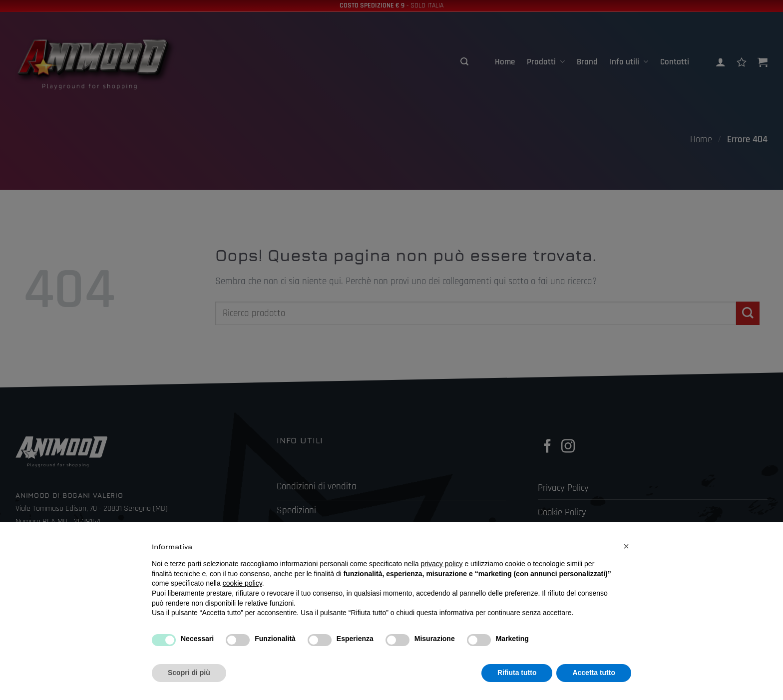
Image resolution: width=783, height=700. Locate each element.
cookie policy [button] (242, 583)
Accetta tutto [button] (594, 673)
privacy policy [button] (442, 564)
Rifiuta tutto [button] (517, 673)
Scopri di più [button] (189, 673)
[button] (626, 546)
